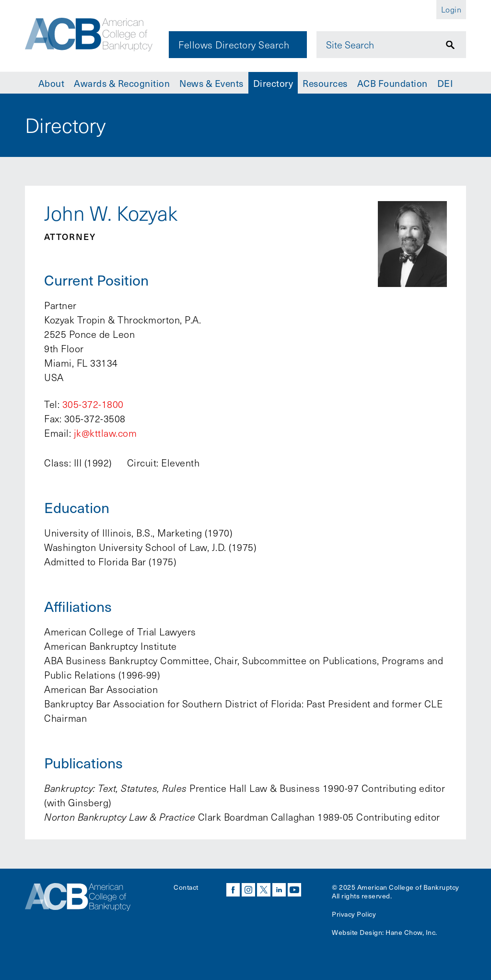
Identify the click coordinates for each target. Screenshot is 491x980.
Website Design (357, 932)
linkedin (279, 890)
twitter (264, 890)
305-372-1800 (93, 404)
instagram (248, 890)
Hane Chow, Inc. (411, 932)
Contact (186, 887)
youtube (294, 890)
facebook (233, 890)
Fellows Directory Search (234, 45)
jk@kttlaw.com (105, 433)
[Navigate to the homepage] (91, 35)
